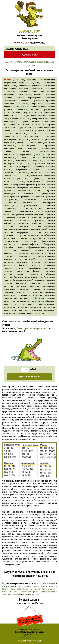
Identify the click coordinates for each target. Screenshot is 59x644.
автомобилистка (48, 301)
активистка (23, 307)
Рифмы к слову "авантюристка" (29, 629)
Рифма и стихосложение (26, 638)
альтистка (23, 310)
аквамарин (17, 594)
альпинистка (50, 310)
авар (29, 592)
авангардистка (10, 310)
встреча (52, 586)
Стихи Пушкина (35, 638)
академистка (9, 313)
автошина (52, 589)
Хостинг (23, 640)
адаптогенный (22, 589)
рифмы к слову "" (14, 389)
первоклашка (34, 594)
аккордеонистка (27, 304)
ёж (10, 594)
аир (30, 583)
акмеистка (35, 301)
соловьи (36, 586)
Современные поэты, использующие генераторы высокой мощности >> (29, 63)
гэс (54, 592)
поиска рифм (39, 553)
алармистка (32, 313)
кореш (37, 589)
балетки (5, 589)
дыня (13, 589)
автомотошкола (46, 592)
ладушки (43, 583)
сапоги (36, 583)
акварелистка (10, 307)
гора (4, 586)
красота (44, 586)
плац (44, 589)
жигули (5, 594)
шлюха (5, 592)
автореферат (14, 592)
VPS (31, 640)
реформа (11, 586)
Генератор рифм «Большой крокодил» (30, 632)
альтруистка (21, 313)
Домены (38, 640)
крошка (35, 592)
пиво (29, 586)
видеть (25, 594)
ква (31, 589)
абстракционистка (47, 304)
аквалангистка (36, 310)
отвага (23, 592)
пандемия (52, 583)
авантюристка (10, 304)
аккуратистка (36, 307)
